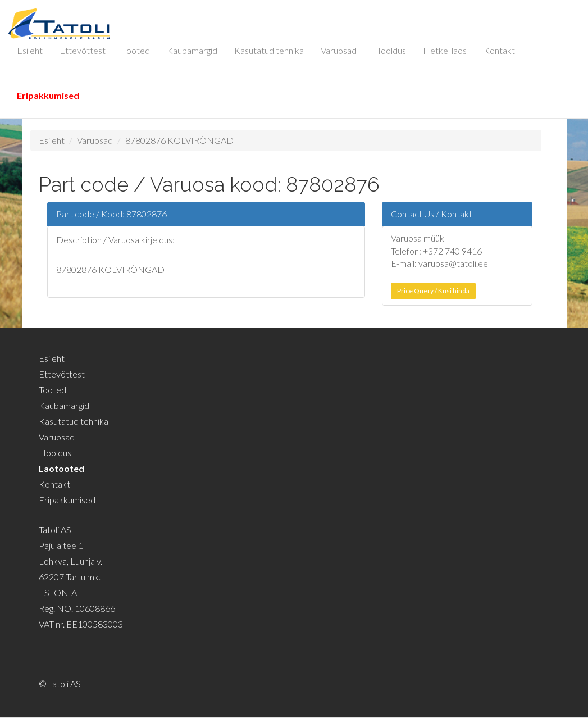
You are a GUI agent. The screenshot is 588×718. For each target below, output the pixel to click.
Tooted (136, 50)
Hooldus (390, 50)
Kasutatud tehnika (269, 50)
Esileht (30, 50)
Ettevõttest (83, 50)
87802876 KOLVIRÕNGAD (179, 140)
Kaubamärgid (192, 50)
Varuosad (339, 50)
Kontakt (499, 50)
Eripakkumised (48, 95)
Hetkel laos (445, 50)
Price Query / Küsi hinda (433, 291)
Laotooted (61, 468)
